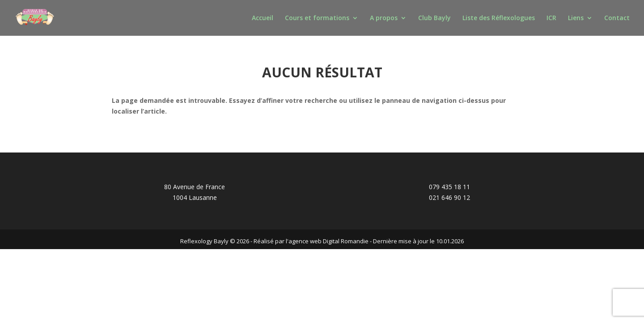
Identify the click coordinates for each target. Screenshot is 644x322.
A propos (384, 18)
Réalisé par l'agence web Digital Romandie (311, 241)
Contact (617, 18)
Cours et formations (317, 18)
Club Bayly (434, 18)
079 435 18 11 (449, 187)
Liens (576, 18)
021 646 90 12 (449, 197)
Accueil (263, 18)
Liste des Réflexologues (499, 18)
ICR (551, 18)
